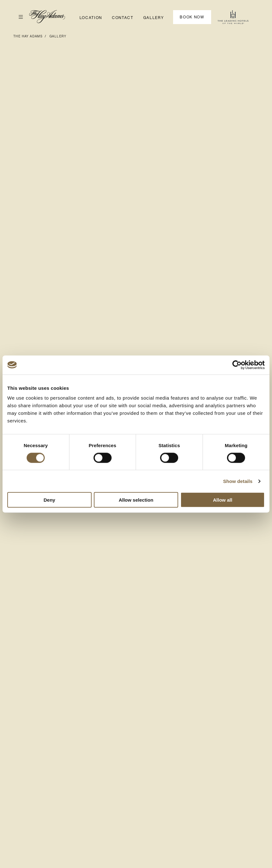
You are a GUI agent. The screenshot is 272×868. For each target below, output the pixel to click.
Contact (123, 18)
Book (192, 17)
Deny (49, 500)
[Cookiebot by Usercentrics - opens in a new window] (237, 365)
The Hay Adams (28, 36)
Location (91, 18)
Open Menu (18, 17)
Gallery (154, 18)
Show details (238, 481)
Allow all (223, 500)
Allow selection (136, 500)
